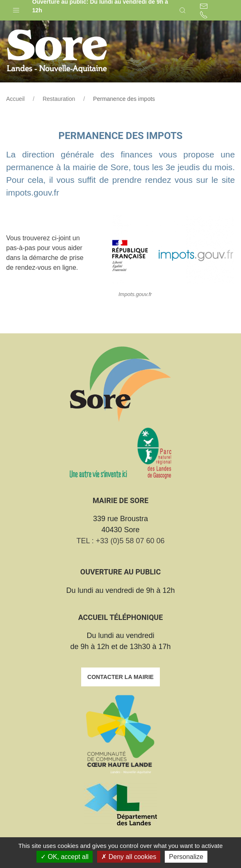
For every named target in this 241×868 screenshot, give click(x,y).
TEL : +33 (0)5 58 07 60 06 (121, 541)
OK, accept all (65, 857)
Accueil (15, 99)
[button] (16, 8)
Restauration (59, 99)
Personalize (186, 857)
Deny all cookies (129, 857)
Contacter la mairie (120, 677)
